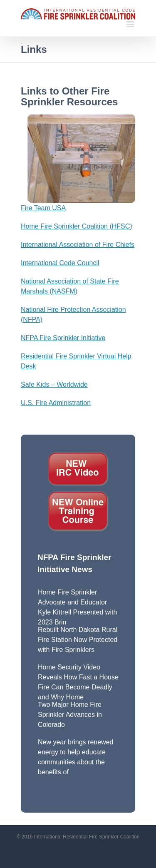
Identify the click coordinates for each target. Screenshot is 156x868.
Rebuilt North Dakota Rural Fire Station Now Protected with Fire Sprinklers (78, 640)
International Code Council (60, 263)
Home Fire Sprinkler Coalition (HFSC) (77, 226)
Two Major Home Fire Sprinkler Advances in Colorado (70, 715)
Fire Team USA (43, 208)
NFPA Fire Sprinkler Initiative (63, 338)
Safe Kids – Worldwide (54, 384)
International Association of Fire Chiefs (78, 245)
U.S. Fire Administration (56, 403)
